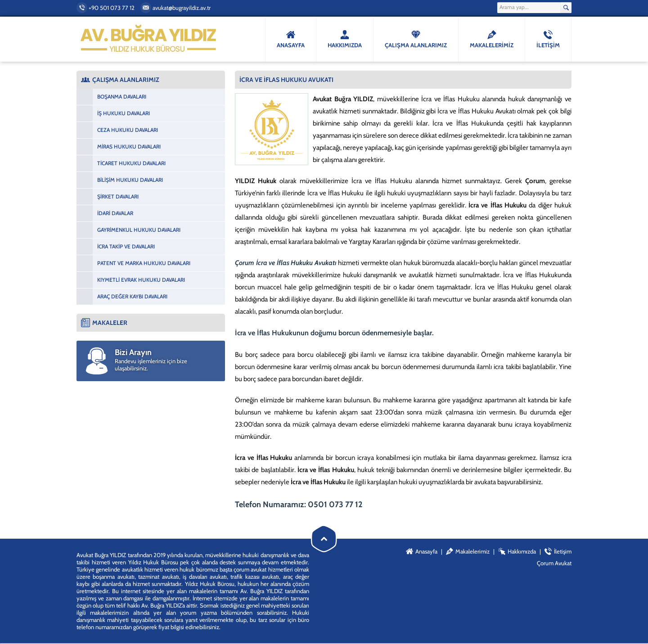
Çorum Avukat (554, 563)
